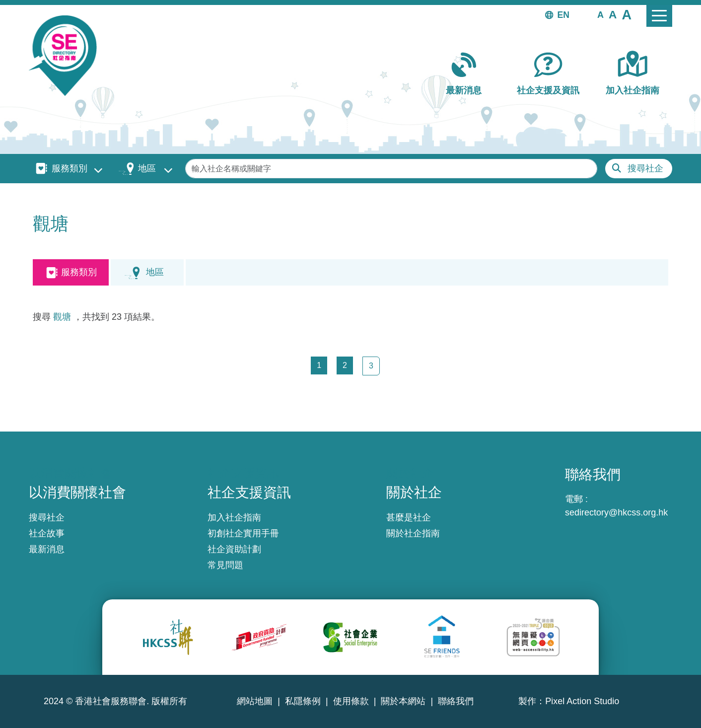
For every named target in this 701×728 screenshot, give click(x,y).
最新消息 (464, 90)
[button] (600, 14)
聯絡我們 (456, 701)
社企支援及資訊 (548, 90)
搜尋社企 (645, 168)
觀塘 (62, 317)
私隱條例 (303, 701)
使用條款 (351, 701)
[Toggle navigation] (659, 16)
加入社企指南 (632, 90)
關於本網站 (403, 701)
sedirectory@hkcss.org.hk (616, 512)
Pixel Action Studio (582, 701)
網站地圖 (255, 701)
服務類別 (70, 168)
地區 (147, 168)
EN (563, 15)
